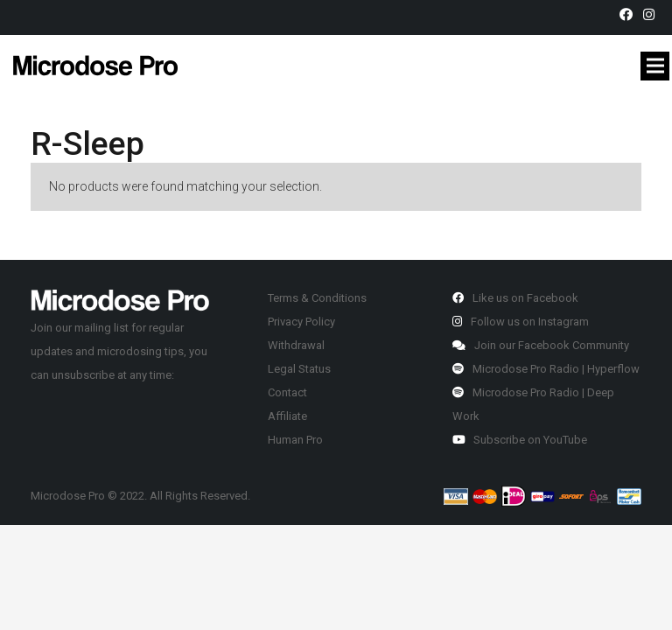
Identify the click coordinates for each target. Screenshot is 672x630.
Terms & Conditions (317, 298)
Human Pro (295, 440)
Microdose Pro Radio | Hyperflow (546, 369)
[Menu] (655, 66)
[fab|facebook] (629, 15)
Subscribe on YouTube (520, 440)
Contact (287, 392)
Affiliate (287, 416)
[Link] (95, 65)
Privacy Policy (301, 322)
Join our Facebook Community (541, 345)
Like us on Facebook (515, 298)
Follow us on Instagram (521, 322)
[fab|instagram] (651, 15)
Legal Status (299, 369)
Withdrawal (296, 345)
